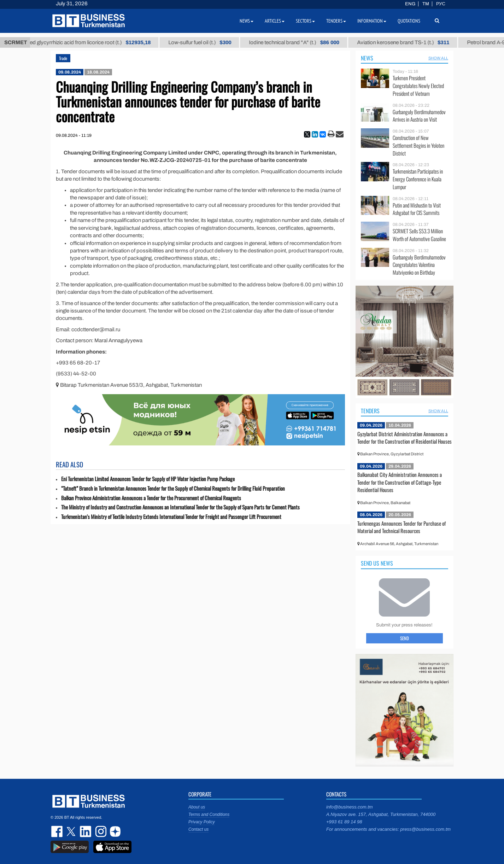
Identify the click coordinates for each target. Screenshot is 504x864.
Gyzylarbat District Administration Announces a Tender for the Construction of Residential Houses (405, 438)
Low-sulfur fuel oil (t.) (216, 42)
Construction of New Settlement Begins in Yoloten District (418, 145)
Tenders (370, 411)
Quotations (409, 21)
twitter (72, 831)
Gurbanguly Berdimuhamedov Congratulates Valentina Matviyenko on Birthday (419, 265)
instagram (100, 831)
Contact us (198, 829)
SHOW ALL (438, 58)
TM (426, 4)
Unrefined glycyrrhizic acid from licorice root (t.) (98, 42)
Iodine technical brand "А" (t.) (310, 42)
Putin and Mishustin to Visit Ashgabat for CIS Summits (417, 209)
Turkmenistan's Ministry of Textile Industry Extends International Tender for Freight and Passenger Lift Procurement (171, 517)
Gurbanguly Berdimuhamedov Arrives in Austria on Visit (419, 116)
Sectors (305, 21)
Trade (63, 58)
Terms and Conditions (209, 815)
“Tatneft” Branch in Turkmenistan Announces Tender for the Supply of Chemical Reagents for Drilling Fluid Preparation (173, 488)
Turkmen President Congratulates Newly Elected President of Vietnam (418, 86)
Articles (275, 21)
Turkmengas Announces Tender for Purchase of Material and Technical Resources (402, 527)
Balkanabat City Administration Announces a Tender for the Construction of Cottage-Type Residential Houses (400, 482)
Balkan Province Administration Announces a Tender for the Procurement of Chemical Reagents (151, 498)
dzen (114, 831)
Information (372, 21)
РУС (441, 4)
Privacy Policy (202, 822)
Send (405, 638)
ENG (410, 4)
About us (197, 807)
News (367, 58)
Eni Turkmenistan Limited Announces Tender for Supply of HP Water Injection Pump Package (148, 479)
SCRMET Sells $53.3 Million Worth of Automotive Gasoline (419, 235)
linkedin (86, 831)
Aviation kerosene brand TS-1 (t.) (419, 42)
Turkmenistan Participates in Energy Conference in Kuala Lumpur (418, 179)
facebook (58, 831)
